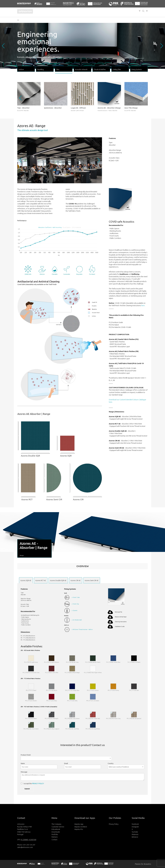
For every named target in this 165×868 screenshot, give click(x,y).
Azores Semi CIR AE (92, 581)
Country (111, 763)
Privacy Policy (114, 824)
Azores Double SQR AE (58, 581)
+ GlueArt (74, 610)
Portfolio (55, 834)
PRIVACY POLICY (38, 784)
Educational (56, 829)
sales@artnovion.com (25, 847)
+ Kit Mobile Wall (77, 620)
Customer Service (58, 827)
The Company (56, 824)
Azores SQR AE (26, 581)
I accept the (34, 784)
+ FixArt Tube (76, 597)
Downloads (56, 832)
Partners (55, 837)
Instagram (135, 827)
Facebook (135, 824)
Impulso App (79, 824)
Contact (54, 840)
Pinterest (135, 834)
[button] (19, 20)
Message (24, 772)
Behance (135, 837)
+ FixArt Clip (75, 604)
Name (23, 763)
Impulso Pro (79, 829)
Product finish (26, 755)
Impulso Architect (81, 827)
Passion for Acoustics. (143, 864)
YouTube (135, 832)
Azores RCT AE (41, 581)
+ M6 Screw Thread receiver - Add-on (82, 629)
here (143, 306)
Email (66, 763)
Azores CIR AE (76, 581)
